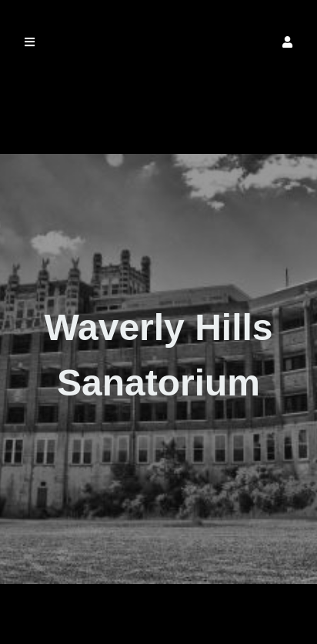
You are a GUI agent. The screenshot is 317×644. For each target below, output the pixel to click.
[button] (287, 42)
